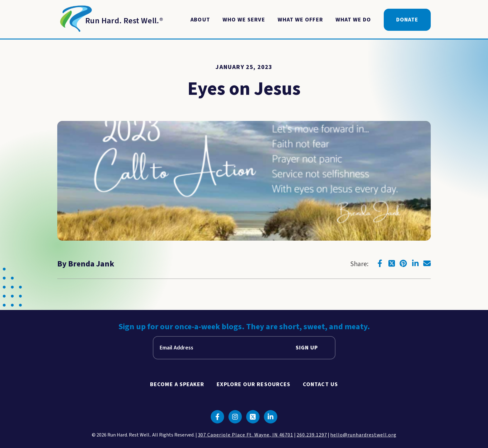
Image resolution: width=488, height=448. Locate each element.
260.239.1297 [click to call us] (312, 435)
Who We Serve (244, 20)
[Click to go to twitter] (392, 263)
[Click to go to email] (427, 263)
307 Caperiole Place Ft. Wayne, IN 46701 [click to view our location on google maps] (246, 435)
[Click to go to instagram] (235, 417)
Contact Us (320, 384)
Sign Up (307, 348)
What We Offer (300, 20)
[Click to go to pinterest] (403, 263)
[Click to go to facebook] (380, 263)
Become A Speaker (177, 384)
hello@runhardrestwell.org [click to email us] (363, 435)
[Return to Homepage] (110, 20)
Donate (407, 20)
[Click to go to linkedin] (415, 263)
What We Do (353, 20)
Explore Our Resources (253, 384)
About (200, 20)
